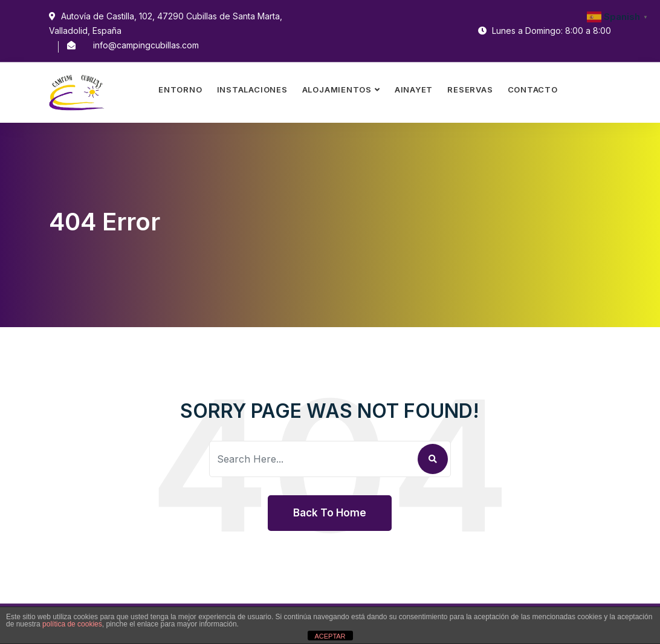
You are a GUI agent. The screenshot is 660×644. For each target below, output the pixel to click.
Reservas (470, 89)
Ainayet (414, 89)
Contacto (533, 89)
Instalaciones (252, 89)
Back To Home (330, 513)
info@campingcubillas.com (146, 45)
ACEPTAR (330, 636)
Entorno (180, 89)
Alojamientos (337, 89)
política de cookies (72, 624)
